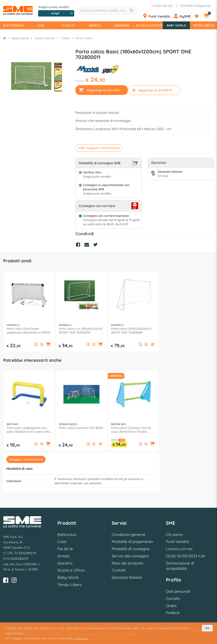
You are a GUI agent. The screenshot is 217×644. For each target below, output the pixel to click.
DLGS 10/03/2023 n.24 (185, 556)
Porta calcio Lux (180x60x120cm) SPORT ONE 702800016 (81, 331)
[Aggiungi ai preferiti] (42, 345)
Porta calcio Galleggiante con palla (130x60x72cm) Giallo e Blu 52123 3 (28, 430)
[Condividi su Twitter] (96, 245)
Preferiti (173, 613)
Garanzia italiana (127, 577)
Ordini (171, 606)
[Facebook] (6, 581)
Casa (41, 25)
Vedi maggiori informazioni (99, 148)
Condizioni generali (128, 535)
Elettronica (14, 25)
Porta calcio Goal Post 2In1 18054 (81, 428)
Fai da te (68, 25)
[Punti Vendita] (158, 16)
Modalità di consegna (131, 549)
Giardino (122, 25)
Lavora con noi (179, 549)
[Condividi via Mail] (88, 245)
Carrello (173, 599)
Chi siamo (175, 535)
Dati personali (178, 591)
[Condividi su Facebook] (79, 245)
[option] (29, 312)
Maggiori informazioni (26, 459)
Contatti (119, 570)
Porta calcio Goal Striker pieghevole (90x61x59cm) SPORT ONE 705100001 (29, 331)
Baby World (176, 25)
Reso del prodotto (128, 563)
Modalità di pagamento (132, 542)
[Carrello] (209, 16)
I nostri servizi (162, 6)
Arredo (95, 25)
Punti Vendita (178, 542)
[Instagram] (14, 581)
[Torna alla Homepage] (5, 38)
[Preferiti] (199, 16)
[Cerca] (132, 10)
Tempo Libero (203, 25)
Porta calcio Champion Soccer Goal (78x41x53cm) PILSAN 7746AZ (131, 430)
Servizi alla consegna (130, 556)
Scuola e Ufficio (149, 25)
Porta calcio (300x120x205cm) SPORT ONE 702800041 (131, 331)
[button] (48, 345)
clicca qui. (82, 638)
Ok (207, 628)
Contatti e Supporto (195, 6)
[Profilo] (184, 16)
